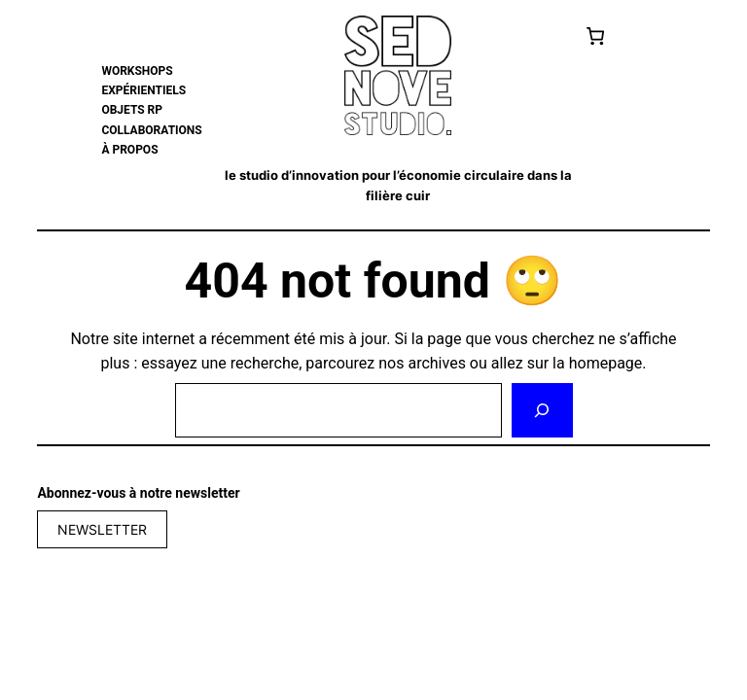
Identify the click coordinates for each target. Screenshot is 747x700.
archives (436, 363)
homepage (606, 363)
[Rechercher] (542, 410)
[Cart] (596, 36)
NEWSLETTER (102, 529)
